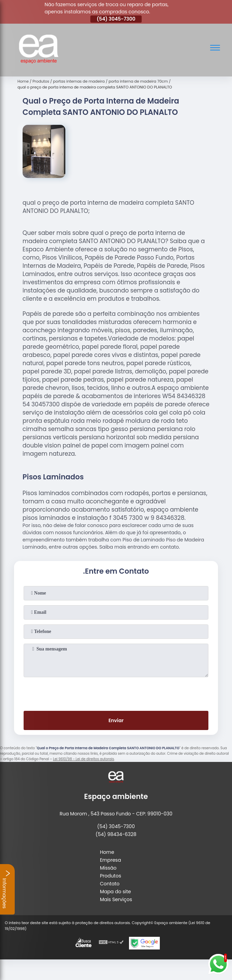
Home (107, 852)
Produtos (111, 876)
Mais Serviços (116, 899)
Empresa (111, 860)
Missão (108, 868)
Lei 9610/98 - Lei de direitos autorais (83, 759)
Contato (110, 884)
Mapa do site (115, 892)
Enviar (116, 720)
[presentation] (116, 693)
